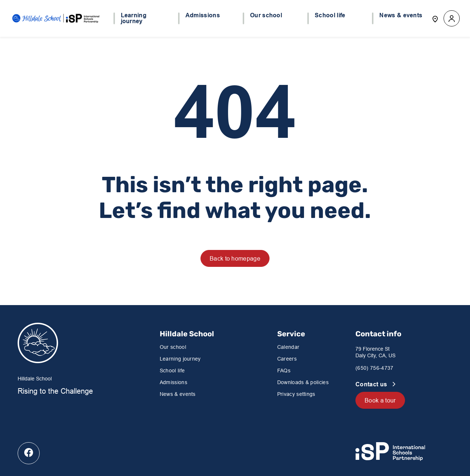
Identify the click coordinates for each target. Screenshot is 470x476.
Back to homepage (235, 258)
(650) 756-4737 (374, 368)
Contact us (372, 384)
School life (172, 371)
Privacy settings (296, 394)
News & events (178, 394)
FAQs (284, 371)
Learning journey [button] (134, 18)
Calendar (288, 347)
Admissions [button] (203, 15)
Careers (287, 359)
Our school (173, 347)
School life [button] (330, 15)
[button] (452, 19)
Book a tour (380, 400)
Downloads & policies (303, 382)
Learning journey (180, 359)
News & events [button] (401, 15)
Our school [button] (266, 15)
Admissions (173, 382)
